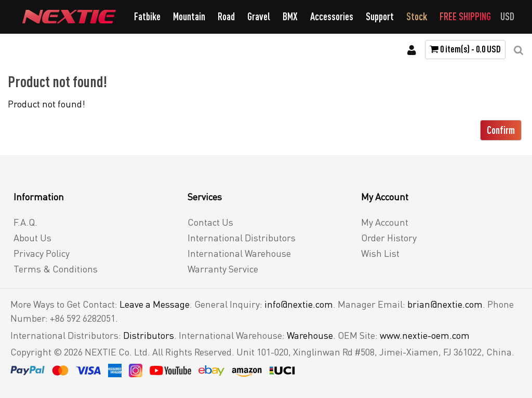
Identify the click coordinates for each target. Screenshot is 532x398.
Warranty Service (223, 269)
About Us (32, 238)
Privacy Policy (42, 253)
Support (380, 16)
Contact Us (210, 222)
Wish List (380, 253)
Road (226, 16)
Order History (389, 238)
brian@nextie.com (445, 304)
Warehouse (310, 335)
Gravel (259, 16)
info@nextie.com (299, 304)
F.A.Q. (25, 222)
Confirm (501, 130)
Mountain (189, 16)
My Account (385, 222)
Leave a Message (155, 304)
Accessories (332, 16)
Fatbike (147, 16)
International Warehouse (239, 253)
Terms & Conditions (56, 269)
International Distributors (242, 238)
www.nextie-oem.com (425, 335)
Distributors (149, 335)
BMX (290, 16)
